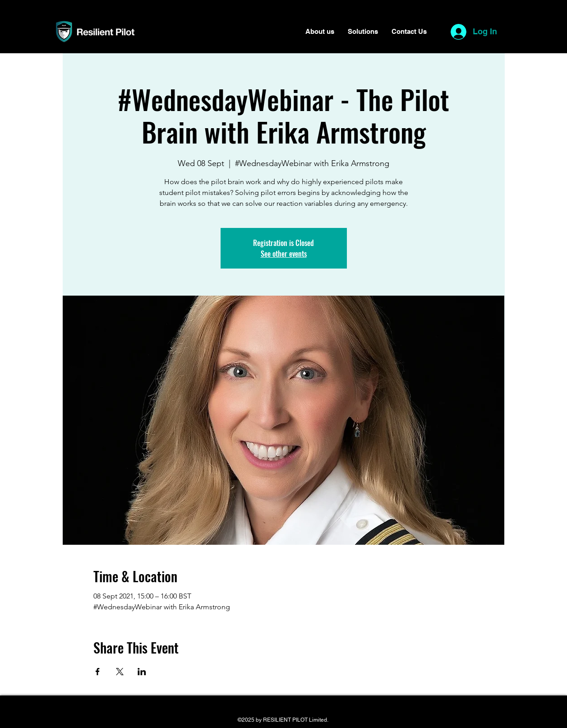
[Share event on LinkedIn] (142, 672)
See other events (284, 254)
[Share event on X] (120, 672)
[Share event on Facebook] (98, 672)
